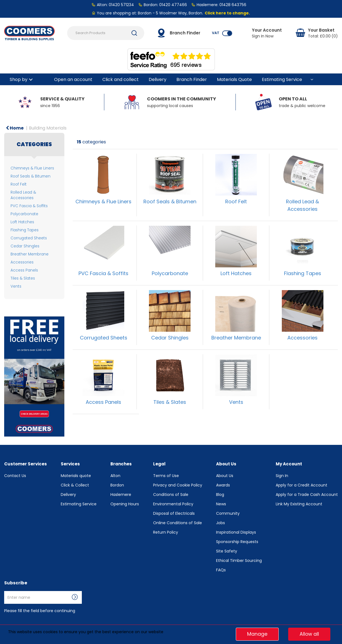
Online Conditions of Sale (178, 523)
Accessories (22, 262)
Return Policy (166, 532)
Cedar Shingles (25, 246)
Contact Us (15, 476)
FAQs (221, 570)
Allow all (309, 634)
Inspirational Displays (236, 532)
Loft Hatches (22, 222)
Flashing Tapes (25, 230)
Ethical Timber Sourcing (239, 561)
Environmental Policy (173, 504)
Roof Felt (19, 184)
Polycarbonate (24, 214)
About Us (225, 476)
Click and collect (121, 79)
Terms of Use (166, 476)
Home (15, 128)
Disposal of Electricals (174, 513)
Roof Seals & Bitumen (31, 176)
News (221, 504)
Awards (223, 485)
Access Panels (24, 270)
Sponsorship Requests (237, 542)
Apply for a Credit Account (302, 485)
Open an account (73, 79)
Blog (220, 495)
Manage (257, 634)
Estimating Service (282, 79)
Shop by (19, 79)
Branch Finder (192, 79)
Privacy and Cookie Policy (178, 485)
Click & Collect (75, 485)
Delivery (158, 79)
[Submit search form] (134, 33)
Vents (16, 286)
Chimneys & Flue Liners (32, 168)
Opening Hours (125, 504)
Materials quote (76, 476)
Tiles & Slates (23, 278)
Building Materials (48, 128)
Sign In (282, 476)
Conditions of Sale (171, 495)
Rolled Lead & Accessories (23, 195)
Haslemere (121, 495)
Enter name (6, 591)
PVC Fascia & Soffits (29, 206)
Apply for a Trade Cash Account (307, 495)
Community (228, 513)
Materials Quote (234, 79)
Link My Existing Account (299, 504)
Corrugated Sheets (29, 238)
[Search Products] (106, 33)
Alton (115, 476)
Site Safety (227, 551)
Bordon (117, 485)
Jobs (221, 523)
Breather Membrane (30, 254)
